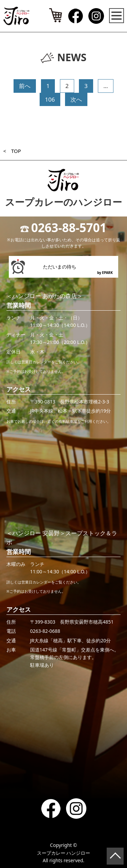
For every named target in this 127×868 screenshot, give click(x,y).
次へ (76, 99)
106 (50, 99)
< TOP (12, 151)
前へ (25, 86)
